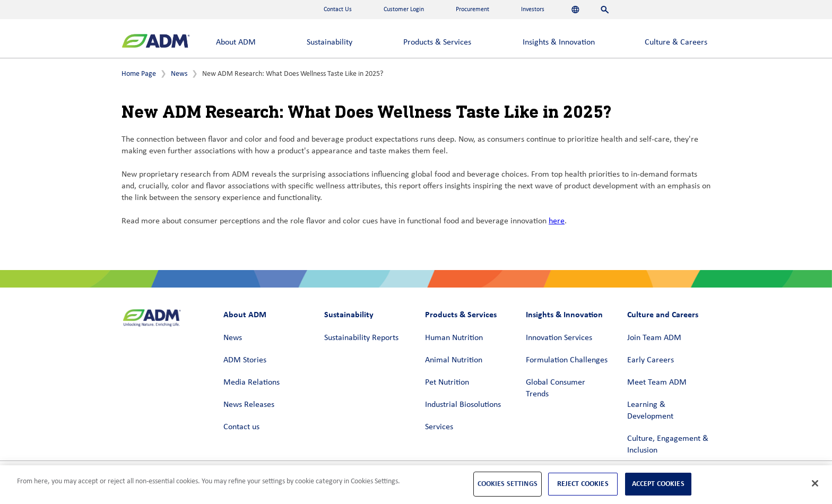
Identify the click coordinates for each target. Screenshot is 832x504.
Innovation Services (559, 338)
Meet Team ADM (657, 383)
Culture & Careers (676, 42)
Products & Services (437, 42)
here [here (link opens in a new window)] (557, 221)
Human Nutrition (454, 338)
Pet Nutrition (447, 383)
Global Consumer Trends (556, 388)
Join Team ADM (654, 338)
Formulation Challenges (567, 360)
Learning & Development (650, 411)
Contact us (241, 427)
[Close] (815, 483)
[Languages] (575, 10)
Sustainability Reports (361, 338)
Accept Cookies (658, 484)
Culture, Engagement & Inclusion (668, 445)
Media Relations (252, 383)
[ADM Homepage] (156, 42)
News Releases (249, 405)
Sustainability (330, 42)
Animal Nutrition (454, 360)
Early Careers (651, 360)
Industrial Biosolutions (463, 405)
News (179, 74)
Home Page (139, 74)
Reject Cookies (583, 484)
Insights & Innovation (559, 42)
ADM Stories (245, 360)
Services (439, 427)
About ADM (236, 42)
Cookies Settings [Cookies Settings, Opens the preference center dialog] (508, 484)
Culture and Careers (663, 314)
